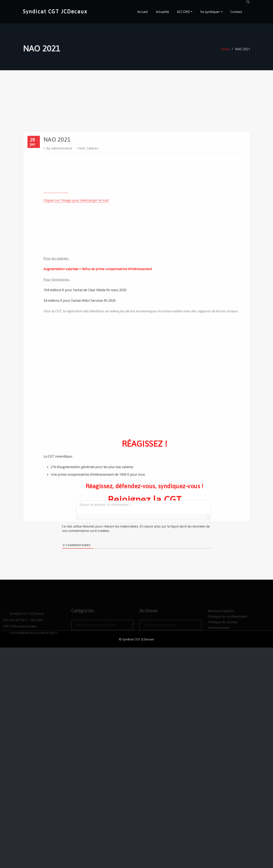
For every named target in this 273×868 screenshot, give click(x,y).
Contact (236, 12)
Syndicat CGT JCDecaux (55, 11)
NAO (82, 294)
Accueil (142, 12)
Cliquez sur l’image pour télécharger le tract (76, 346)
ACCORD (185, 12)
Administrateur (60, 294)
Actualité (163, 12)
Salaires (93, 294)
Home (225, 53)
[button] (248, 3)
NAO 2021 (243, 53)
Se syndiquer (211, 12)
